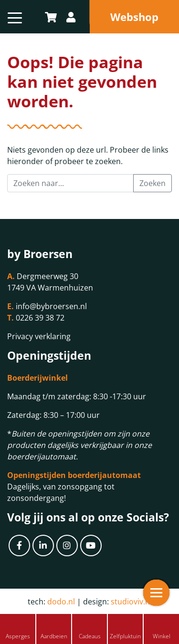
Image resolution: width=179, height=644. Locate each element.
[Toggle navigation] (15, 17)
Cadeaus (90, 636)
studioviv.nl (131, 602)
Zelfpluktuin (125, 636)
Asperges (18, 636)
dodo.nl (61, 602)
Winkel (162, 636)
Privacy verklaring (39, 336)
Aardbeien (54, 636)
